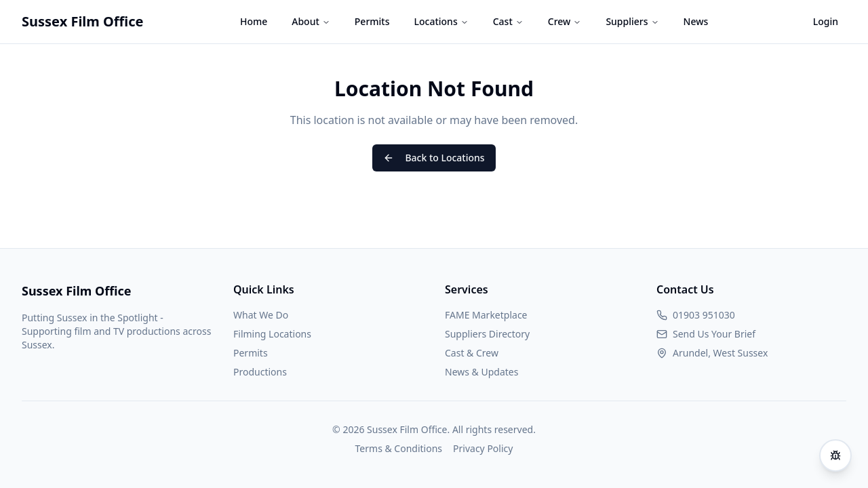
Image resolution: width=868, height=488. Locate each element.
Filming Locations (272, 334)
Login (826, 21)
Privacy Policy (483, 448)
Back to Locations (434, 158)
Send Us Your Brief (714, 334)
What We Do (261, 315)
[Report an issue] (835, 455)
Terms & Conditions (399, 448)
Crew (565, 21)
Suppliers (632, 21)
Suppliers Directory (487, 334)
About (311, 21)
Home (254, 21)
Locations (441, 21)
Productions (260, 372)
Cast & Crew (472, 353)
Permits (372, 21)
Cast (508, 21)
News (696, 21)
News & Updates (481, 372)
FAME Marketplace (486, 315)
